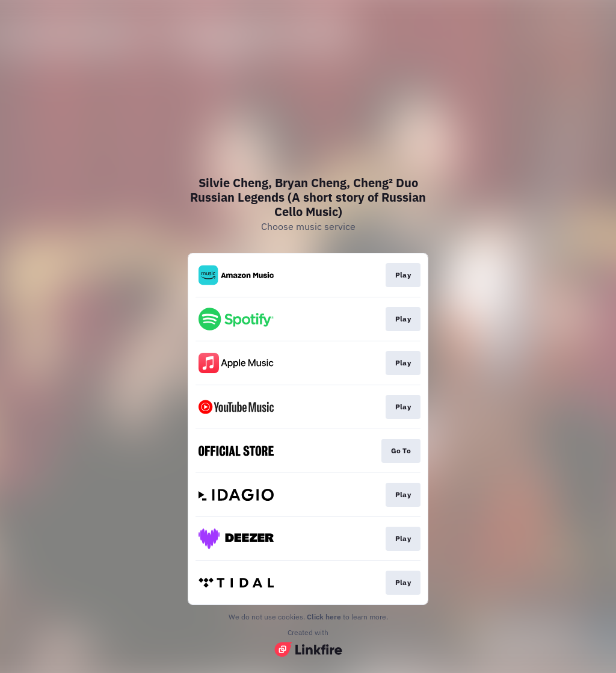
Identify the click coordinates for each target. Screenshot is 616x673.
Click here (324, 617)
